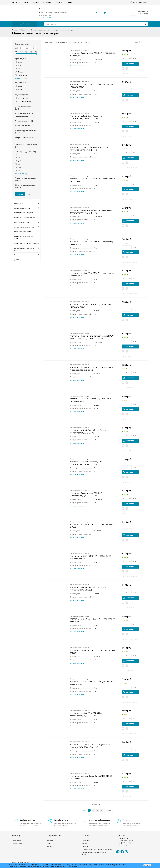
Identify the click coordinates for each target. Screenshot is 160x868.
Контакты (59, 2)
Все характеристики (77, 66)
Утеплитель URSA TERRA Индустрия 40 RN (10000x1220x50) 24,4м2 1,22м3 (89, 149)
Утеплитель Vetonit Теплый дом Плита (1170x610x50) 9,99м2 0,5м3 (88, 431)
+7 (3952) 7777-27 (127, 835)
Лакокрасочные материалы (24, 227)
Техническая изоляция (23, 255)
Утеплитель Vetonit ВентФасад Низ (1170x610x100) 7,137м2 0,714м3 (86, 117)
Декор (17, 260)
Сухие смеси (19, 203)
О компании (47, 2)
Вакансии (70, 2)
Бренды (84, 843)
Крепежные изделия (22, 222)
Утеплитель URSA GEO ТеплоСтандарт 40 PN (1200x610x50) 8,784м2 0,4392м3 (90, 746)
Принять (147, 865)
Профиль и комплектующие (25, 217)
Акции (26, 2)
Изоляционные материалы (40, 30)
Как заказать (17, 840)
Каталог (15, 2)
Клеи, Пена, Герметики (23, 232)
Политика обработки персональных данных (97, 849)
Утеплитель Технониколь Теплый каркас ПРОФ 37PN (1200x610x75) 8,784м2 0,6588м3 (92, 337)
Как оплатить (17, 843)
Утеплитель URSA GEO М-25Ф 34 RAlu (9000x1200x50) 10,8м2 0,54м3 (86, 714)
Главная (15, 30)
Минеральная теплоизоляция (79, 50)
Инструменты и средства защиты (24, 237)
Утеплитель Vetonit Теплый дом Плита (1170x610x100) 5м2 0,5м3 (88, 589)
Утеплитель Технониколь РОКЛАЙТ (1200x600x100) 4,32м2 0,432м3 (86, 494)
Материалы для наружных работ (24, 249)
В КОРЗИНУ (129, 64)
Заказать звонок (46, 18)
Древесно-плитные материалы (26, 243)
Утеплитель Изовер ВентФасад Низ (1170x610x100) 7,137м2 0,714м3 (86, 463)
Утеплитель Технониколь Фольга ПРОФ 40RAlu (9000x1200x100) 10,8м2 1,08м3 (91, 211)
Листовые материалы (22, 208)
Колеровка (51, 846)
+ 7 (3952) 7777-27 (49, 8)
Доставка (36, 2)
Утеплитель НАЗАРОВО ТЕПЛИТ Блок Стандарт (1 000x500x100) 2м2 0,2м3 (91, 369)
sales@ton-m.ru (46, 15)
